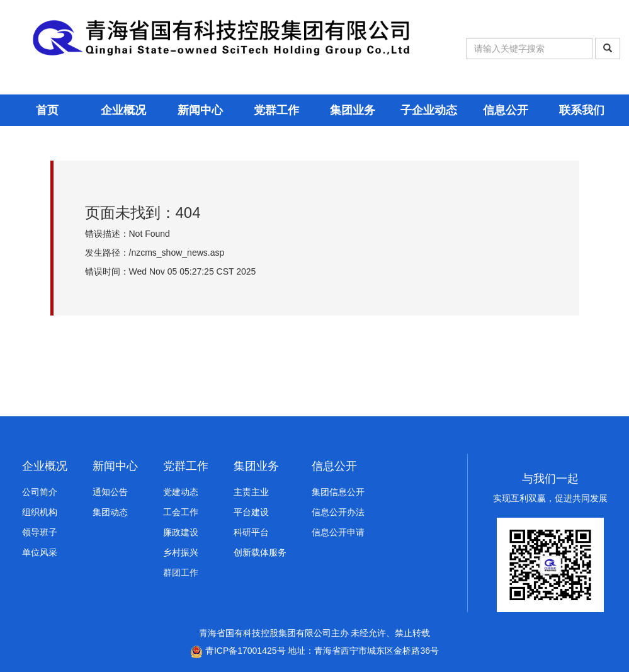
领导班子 (40, 532)
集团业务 (353, 110)
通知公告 (110, 492)
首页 (47, 110)
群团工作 (181, 572)
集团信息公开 (338, 492)
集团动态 (110, 512)
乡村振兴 (181, 552)
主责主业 (251, 492)
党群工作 (276, 110)
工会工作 (181, 512)
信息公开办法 (338, 512)
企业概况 (123, 110)
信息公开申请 (338, 532)
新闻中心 (200, 110)
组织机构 (40, 512)
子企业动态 (429, 110)
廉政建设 (181, 532)
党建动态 (181, 492)
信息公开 (506, 110)
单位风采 (40, 552)
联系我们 (582, 110)
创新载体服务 (260, 552)
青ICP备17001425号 (238, 651)
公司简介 (40, 492)
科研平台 (251, 532)
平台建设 (251, 512)
